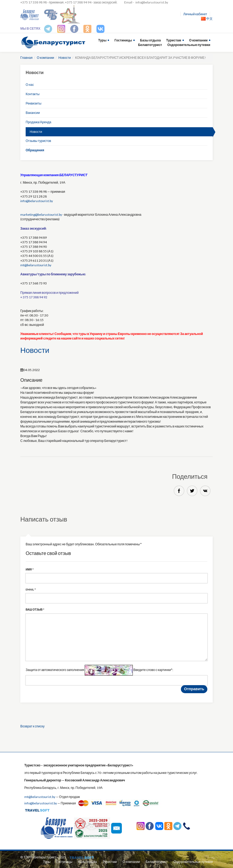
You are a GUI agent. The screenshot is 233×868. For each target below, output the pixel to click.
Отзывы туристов (38, 141)
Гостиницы (123, 40)
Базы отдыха (150, 40)
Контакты (33, 94)
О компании (198, 40)
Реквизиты (34, 103)
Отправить (194, 689)
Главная (26, 58)
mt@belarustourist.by (36, 265)
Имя (30, 569)
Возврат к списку (32, 726)
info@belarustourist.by (152, 2)
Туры (102, 40)
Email (31, 589)
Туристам (174, 40)
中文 (207, 19)
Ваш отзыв (35, 609)
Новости (65, 58)
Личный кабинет (195, 14)
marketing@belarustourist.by (41, 215)
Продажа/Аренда (38, 122)
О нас (30, 85)
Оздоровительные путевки (189, 45)
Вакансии (33, 113)
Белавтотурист (150, 45)
